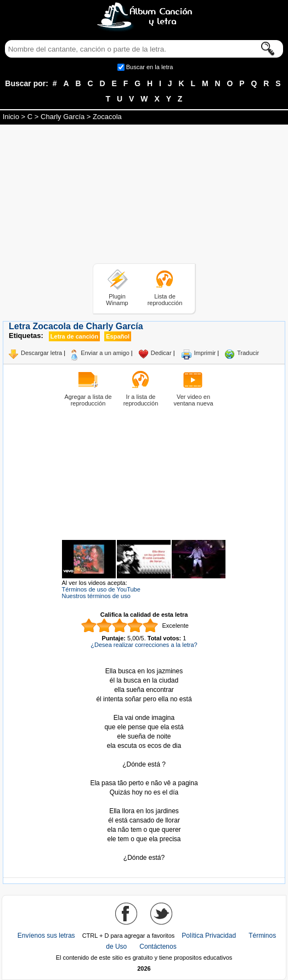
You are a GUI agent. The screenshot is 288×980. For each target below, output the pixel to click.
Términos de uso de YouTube (101, 589)
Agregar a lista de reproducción (88, 400)
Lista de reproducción (165, 300)
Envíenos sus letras (46, 936)
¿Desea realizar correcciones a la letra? (144, 645)
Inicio (11, 117)
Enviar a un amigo (105, 353)
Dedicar (161, 353)
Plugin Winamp (117, 300)
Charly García (63, 117)
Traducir (248, 353)
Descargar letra (41, 353)
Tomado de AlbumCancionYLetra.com (144, 849)
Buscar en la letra (150, 67)
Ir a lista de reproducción (141, 400)
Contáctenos (158, 947)
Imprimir (205, 353)
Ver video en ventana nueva (193, 400)
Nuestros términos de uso (96, 596)
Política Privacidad (209, 936)
